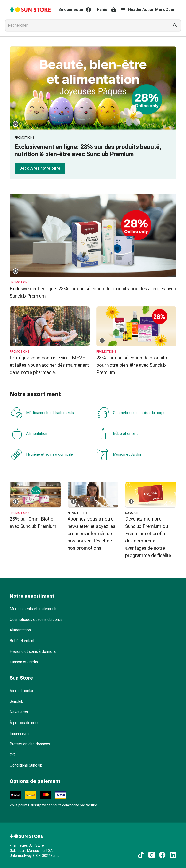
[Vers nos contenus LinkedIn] (173, 855)
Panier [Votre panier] (107, 10)
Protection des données (30, 744)
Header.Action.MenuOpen (148, 10)
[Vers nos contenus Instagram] (152, 855)
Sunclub (16, 701)
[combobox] (86, 25)
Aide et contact (23, 691)
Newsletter (19, 712)
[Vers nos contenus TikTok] (141, 855)
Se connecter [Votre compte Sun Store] (75, 10)
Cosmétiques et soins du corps (131, 413)
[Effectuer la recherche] (175, 25)
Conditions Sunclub (26, 765)
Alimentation (29, 434)
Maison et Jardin (119, 454)
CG (12, 755)
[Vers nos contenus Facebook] (162, 855)
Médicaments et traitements (42, 413)
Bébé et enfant (117, 434)
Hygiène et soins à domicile (42, 454)
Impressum (19, 733)
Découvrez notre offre (40, 168)
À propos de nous (24, 723)
